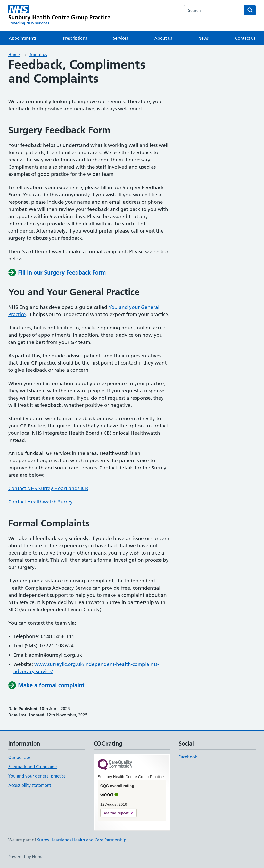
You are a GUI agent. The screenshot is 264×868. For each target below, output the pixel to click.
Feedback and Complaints (33, 767)
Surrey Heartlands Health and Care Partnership (82, 840)
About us (163, 38)
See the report (116, 813)
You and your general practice (37, 776)
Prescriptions (75, 38)
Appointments (23, 38)
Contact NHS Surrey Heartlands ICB (48, 488)
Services (121, 38)
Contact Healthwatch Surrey (40, 502)
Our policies (19, 757)
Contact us (245, 38)
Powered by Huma (26, 857)
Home (14, 55)
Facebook (188, 757)
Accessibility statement (30, 785)
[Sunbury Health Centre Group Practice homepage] (59, 15)
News (203, 38)
